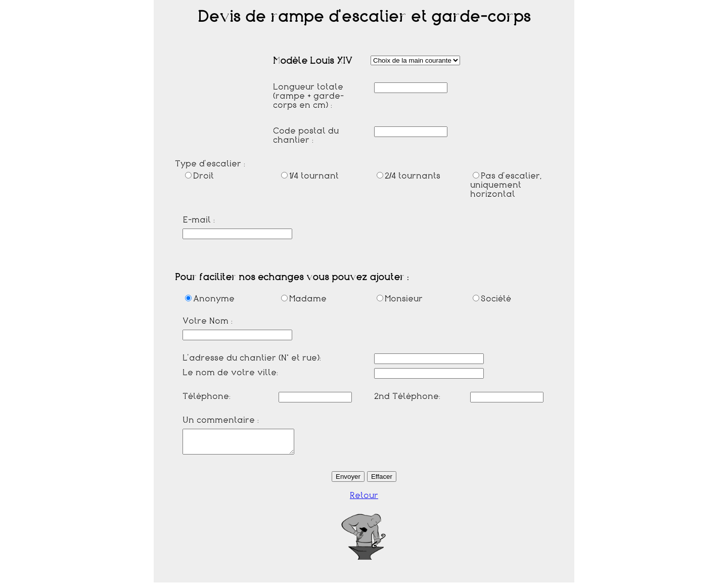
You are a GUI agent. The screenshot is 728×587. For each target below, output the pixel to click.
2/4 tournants (408, 176)
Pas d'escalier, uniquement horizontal (506, 185)
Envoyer (348, 481)
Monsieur (400, 299)
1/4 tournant (310, 176)
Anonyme (210, 299)
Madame (304, 299)
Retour (364, 500)
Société (492, 299)
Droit (199, 176)
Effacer (382, 481)
